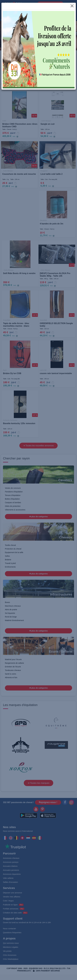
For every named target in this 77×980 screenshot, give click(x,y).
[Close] (72, 8)
